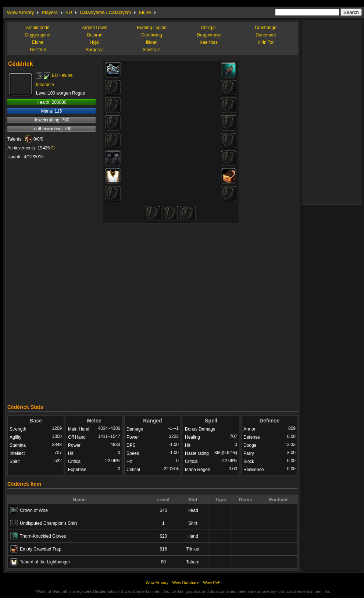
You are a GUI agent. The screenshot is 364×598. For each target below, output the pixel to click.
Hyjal (95, 42)
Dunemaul (266, 35)
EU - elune (62, 75)
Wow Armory (20, 12)
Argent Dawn (95, 28)
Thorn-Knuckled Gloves (43, 536)
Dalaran (94, 35)
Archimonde (38, 28)
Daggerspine (38, 35)
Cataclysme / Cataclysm (105, 12)
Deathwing (152, 35)
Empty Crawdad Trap (41, 549)
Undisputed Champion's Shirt (48, 523)
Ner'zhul (38, 50)
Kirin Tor (266, 42)
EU (69, 12)
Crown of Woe (34, 510)
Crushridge (266, 28)
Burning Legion (152, 28)
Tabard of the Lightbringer (45, 562)
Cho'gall (209, 28)
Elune (145, 12)
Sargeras (95, 50)
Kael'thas (209, 42)
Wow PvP (212, 583)
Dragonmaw (209, 35)
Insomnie (45, 85)
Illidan (152, 42)
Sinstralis (152, 50)
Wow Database (186, 583)
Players (49, 12)
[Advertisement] (85, 312)
